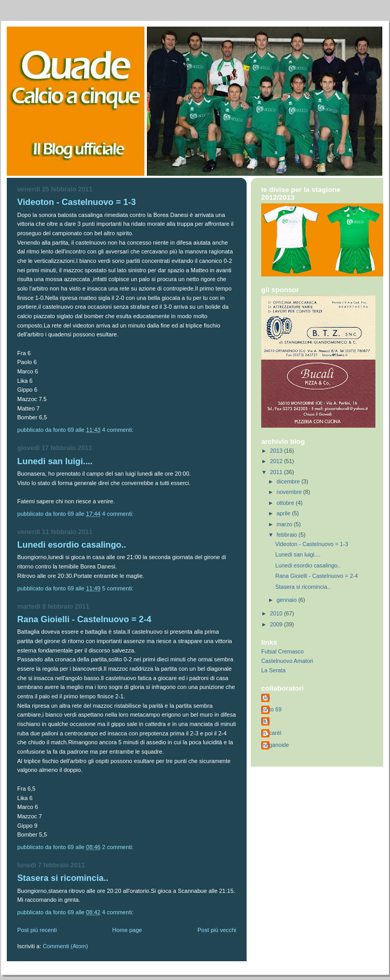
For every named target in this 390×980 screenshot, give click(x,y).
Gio (266, 697)
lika (265, 721)
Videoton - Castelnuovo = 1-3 (76, 202)
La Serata (273, 670)
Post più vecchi (217, 930)
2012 (277, 461)
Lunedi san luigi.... (55, 461)
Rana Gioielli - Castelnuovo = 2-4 (84, 619)
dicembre (289, 481)
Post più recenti (37, 930)
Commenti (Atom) (65, 946)
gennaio (288, 600)
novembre (290, 492)
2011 (277, 472)
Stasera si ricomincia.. (63, 878)
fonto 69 (271, 709)
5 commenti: (119, 588)
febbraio (288, 535)
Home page (127, 930)
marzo (285, 524)
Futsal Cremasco (282, 651)
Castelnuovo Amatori (287, 661)
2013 (277, 451)
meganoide (275, 745)
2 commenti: (119, 847)
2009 (277, 624)
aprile (284, 513)
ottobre (287, 503)
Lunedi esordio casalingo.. (72, 545)
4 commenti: (119, 430)
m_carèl (271, 733)
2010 (277, 613)
